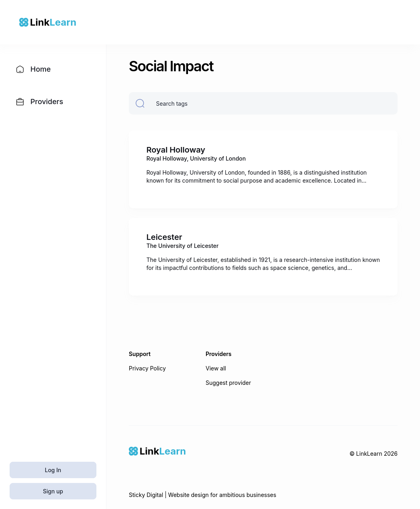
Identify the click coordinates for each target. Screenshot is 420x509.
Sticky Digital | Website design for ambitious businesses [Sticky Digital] (203, 495)
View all (216, 368)
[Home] (157, 451)
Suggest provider (228, 383)
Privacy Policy (147, 368)
